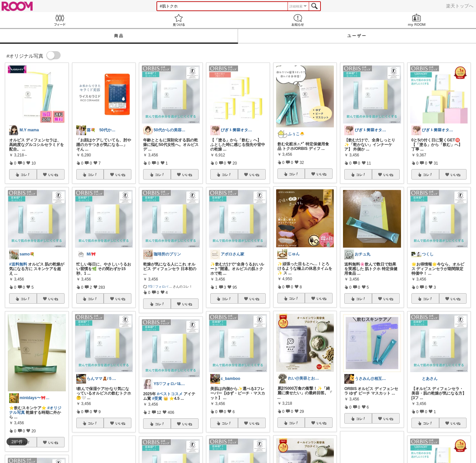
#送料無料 (18, 264)
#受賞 (157, 398)
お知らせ (297, 20)
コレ (25, 175)
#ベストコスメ (170, 394)
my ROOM (416, 20)
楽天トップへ (460, 6)
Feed (59, 20)
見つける (178, 20)
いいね (53, 175)
